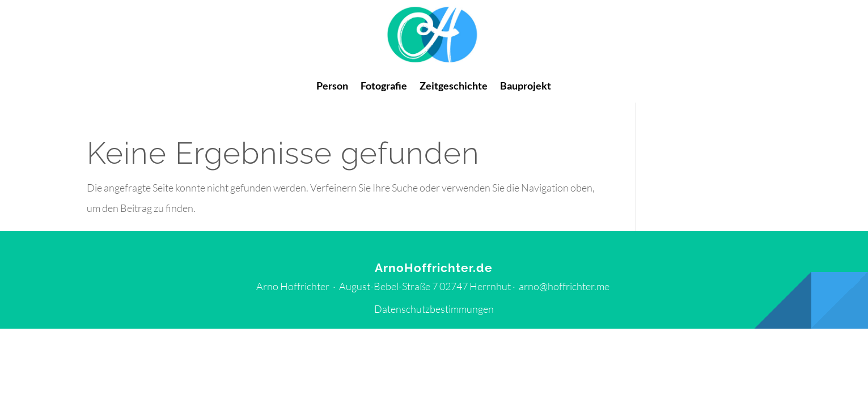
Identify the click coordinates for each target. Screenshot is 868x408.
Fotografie (384, 87)
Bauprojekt (526, 87)
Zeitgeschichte (454, 87)
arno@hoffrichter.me (564, 286)
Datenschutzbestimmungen (434, 309)
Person (332, 87)
